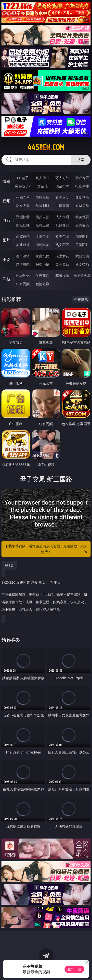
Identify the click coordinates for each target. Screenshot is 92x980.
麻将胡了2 (23, 186)
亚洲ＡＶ (23, 197)
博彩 (6, 181)
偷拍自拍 (42, 217)
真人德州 (42, 178)
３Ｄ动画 (82, 197)
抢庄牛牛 (82, 186)
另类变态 (82, 225)
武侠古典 (82, 256)
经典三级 (42, 225)
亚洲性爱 (23, 217)
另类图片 (82, 245)
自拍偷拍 (42, 197)
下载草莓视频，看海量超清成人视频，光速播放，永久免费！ (47, 549)
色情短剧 (42, 284)
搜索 (81, 160)
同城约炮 (23, 275)
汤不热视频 (82, 275)
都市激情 (23, 256)
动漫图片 (82, 236)
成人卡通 (62, 217)
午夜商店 (42, 275)
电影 (6, 220)
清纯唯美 (42, 245)
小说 (6, 259)
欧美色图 (62, 236)
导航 (6, 279)
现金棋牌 (62, 186)
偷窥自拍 (23, 236)
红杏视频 (23, 284)
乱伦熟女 (62, 225)
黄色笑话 (62, 264)
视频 (6, 201)
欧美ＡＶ (62, 197)
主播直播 (62, 206)
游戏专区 (82, 178)
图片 (6, 240)
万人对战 (62, 178)
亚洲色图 (42, 236)
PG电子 (23, 178)
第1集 (9, 565)
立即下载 (74, 969)
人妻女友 (62, 256)
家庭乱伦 (42, 256)
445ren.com (46, 147)
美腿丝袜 (23, 245)
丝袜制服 (42, 206)
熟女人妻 (23, 206)
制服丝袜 (23, 225)
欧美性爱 (82, 217)
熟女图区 (62, 245)
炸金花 (42, 186)
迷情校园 (23, 264)
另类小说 (42, 264)
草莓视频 (62, 275)
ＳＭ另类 (82, 206)
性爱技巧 (82, 264)
